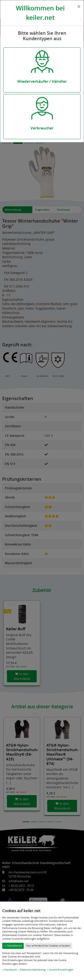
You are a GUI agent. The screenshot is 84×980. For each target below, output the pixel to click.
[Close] (79, 7)
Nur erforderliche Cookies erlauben (48, 946)
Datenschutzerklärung (33, 970)
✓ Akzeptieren (13, 946)
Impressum (10, 970)
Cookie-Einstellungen (61, 970)
